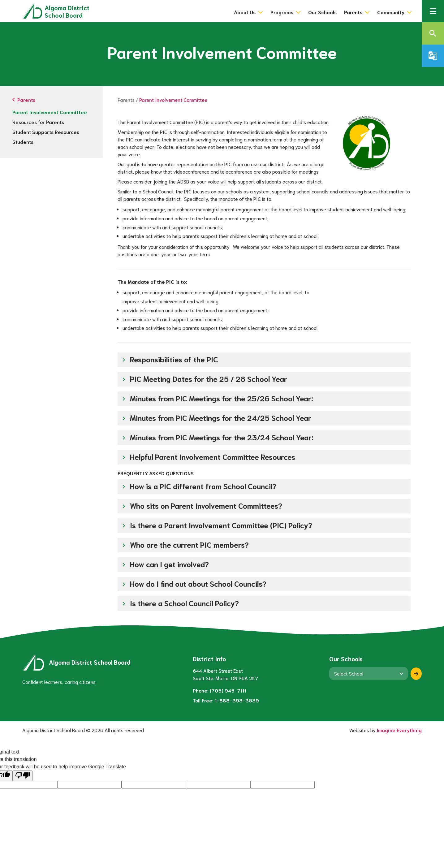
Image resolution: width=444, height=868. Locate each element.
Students (23, 142)
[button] (433, 11)
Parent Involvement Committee (50, 112)
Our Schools (322, 12)
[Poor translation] (23, 776)
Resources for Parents (38, 122)
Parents (126, 99)
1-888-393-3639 (237, 700)
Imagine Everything (399, 730)
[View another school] (369, 673)
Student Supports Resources (46, 132)
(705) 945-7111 (228, 690)
